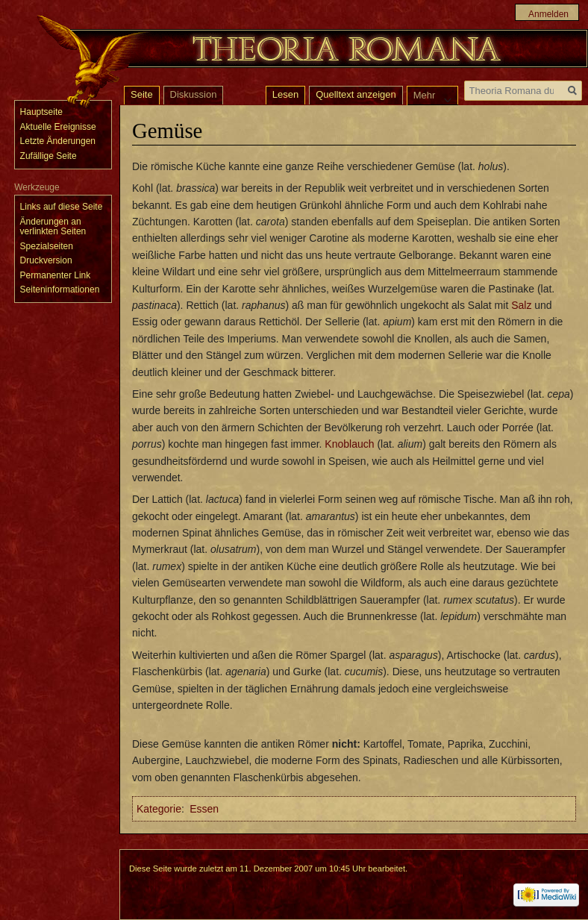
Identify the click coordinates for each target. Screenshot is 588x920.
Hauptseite (41, 112)
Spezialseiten (47, 246)
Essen (204, 809)
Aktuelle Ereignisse (58, 127)
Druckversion (46, 260)
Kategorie (159, 809)
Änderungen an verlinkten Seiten (53, 227)
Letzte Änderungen (58, 141)
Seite (142, 94)
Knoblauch (349, 444)
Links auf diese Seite (62, 207)
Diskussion (194, 94)
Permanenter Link (56, 275)
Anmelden (548, 14)
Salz (521, 305)
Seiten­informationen (60, 290)
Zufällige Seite (49, 156)
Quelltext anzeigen (356, 94)
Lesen (285, 94)
